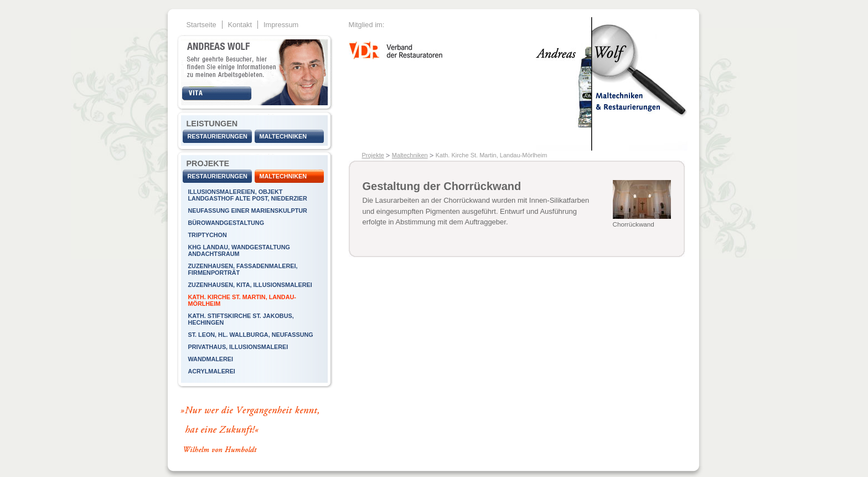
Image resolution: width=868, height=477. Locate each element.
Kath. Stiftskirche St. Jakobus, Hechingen (241, 319)
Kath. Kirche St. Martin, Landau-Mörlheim (242, 300)
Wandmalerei (211, 359)
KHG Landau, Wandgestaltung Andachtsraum (239, 250)
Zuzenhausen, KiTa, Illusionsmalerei (250, 285)
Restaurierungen (218, 136)
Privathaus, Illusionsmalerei (238, 347)
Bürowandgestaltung (226, 223)
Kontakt (240, 25)
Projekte (373, 155)
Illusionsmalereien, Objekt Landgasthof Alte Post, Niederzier (248, 195)
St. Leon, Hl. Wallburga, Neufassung (251, 335)
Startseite (201, 25)
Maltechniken (283, 136)
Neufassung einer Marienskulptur (248, 211)
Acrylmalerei (212, 371)
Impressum (281, 25)
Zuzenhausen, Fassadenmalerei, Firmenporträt (243, 269)
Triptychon (208, 235)
